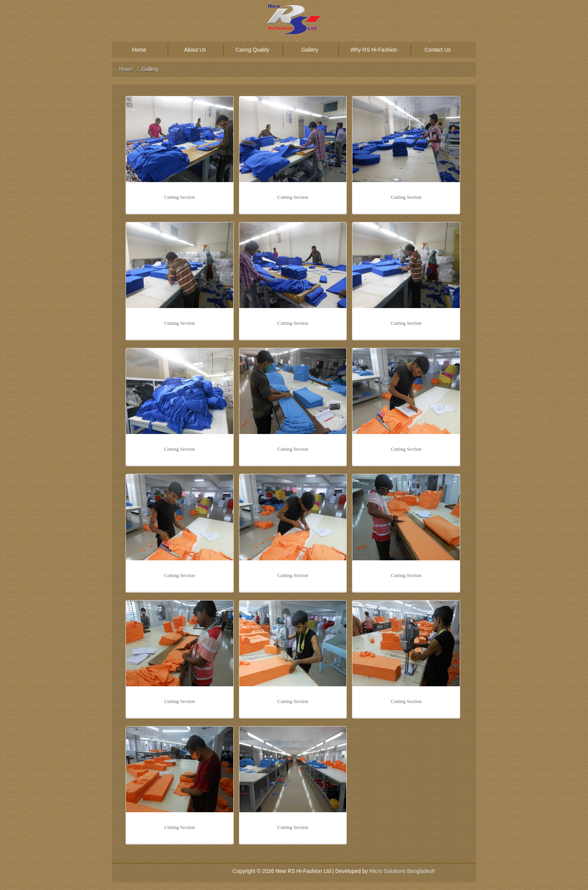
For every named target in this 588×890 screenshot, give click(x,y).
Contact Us (438, 50)
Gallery (310, 50)
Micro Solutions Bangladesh (402, 871)
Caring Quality (252, 50)
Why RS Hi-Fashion (374, 50)
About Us (195, 50)
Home (139, 50)
